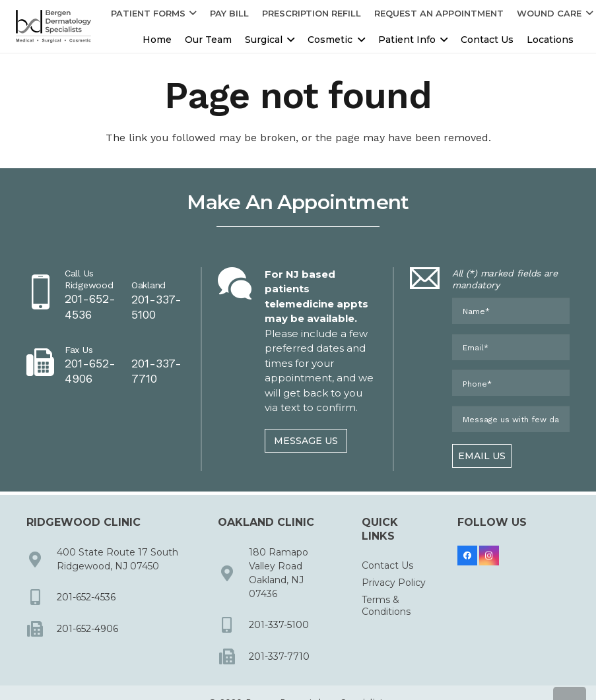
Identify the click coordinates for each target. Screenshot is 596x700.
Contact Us (387, 565)
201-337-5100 (279, 625)
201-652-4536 (86, 597)
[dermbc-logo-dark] (53, 26)
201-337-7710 (279, 656)
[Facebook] (467, 556)
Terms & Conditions (386, 606)
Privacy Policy (394, 583)
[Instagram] (489, 556)
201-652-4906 (87, 629)
